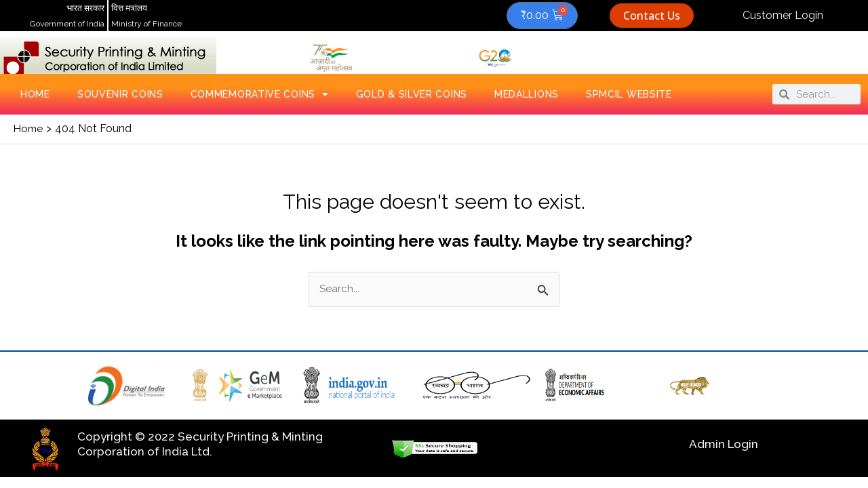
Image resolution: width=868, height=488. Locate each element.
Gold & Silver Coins (412, 94)
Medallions (527, 94)
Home (35, 94)
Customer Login (783, 15)
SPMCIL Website (629, 94)
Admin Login (724, 445)
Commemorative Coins (260, 94)
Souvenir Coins (120, 94)
